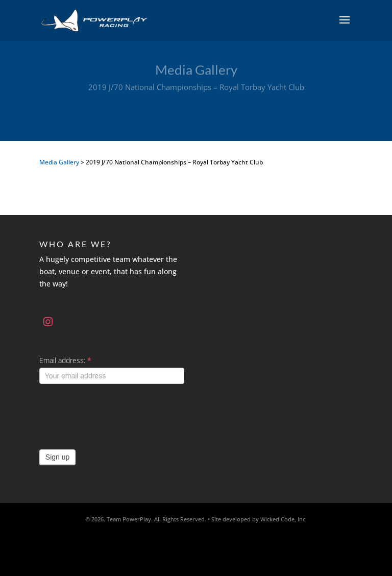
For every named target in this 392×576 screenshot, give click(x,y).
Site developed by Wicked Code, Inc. (259, 519)
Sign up (57, 457)
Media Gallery (59, 162)
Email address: (65, 360)
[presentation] (117, 414)
